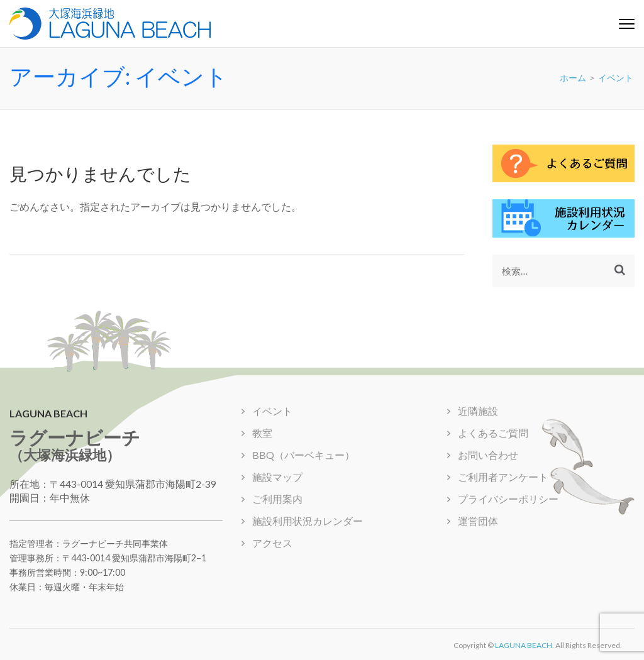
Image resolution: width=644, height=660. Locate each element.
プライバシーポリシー (508, 499)
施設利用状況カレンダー (308, 521)
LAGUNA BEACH (524, 645)
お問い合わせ (528, 13)
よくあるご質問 (493, 433)
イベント (272, 411)
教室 (262, 433)
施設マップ (277, 477)
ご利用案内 (277, 499)
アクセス (272, 543)
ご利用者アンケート (599, 13)
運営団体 (478, 521)
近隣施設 (478, 411)
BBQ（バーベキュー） (303, 455)
